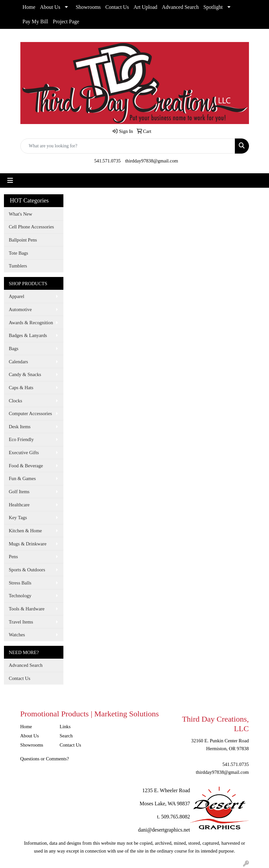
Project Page (66, 21)
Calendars (19, 362)
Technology (20, 596)
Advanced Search (180, 7)
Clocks (16, 401)
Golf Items (19, 492)
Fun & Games (22, 478)
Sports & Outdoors (27, 570)
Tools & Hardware (27, 609)
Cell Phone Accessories (32, 227)
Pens (13, 557)
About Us (50, 7)
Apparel (17, 296)
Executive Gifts (24, 453)
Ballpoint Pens (23, 240)
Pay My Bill (35, 21)
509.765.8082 (176, 817)
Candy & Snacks (25, 374)
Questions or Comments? (45, 759)
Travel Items (21, 622)
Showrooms (88, 7)
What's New (21, 214)
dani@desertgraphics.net (164, 830)
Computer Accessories (30, 413)
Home (29, 7)
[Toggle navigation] (10, 180)
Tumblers (18, 266)
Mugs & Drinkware (28, 544)
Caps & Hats (21, 388)
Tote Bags (19, 253)
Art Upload (145, 7)
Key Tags (18, 518)
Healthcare (19, 505)
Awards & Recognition (31, 323)
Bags (14, 349)
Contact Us (117, 7)
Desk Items (20, 427)
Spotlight (213, 7)
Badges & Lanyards (28, 335)
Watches (17, 635)
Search (66, 736)
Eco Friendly (21, 439)
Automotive (20, 309)
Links (65, 727)
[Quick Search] (128, 146)
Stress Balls (20, 583)
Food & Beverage (26, 466)
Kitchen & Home (25, 531)
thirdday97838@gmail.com (152, 161)
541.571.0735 (108, 161)
